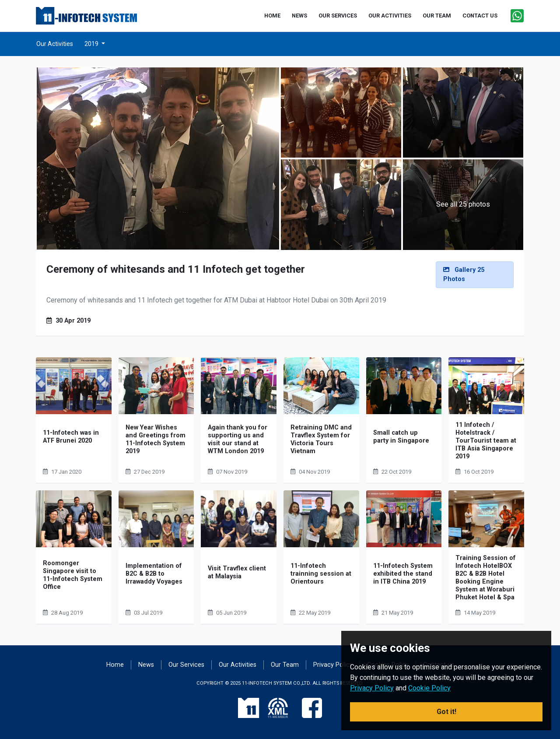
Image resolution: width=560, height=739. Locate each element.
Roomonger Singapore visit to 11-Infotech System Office (73, 575)
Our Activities (55, 44)
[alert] (475, 275)
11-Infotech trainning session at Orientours (321, 574)
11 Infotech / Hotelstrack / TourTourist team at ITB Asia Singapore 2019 (486, 441)
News (146, 665)
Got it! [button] (446, 712)
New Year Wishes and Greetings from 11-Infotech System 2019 (156, 439)
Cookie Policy (429, 688)
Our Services (186, 665)
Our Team (285, 665)
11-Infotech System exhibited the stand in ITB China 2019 (403, 574)
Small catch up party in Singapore (401, 437)
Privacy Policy (333, 665)
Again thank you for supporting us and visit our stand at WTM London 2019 (238, 439)
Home (115, 665)
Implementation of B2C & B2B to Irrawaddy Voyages (154, 574)
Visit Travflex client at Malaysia (237, 572)
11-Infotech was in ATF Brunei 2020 (71, 437)
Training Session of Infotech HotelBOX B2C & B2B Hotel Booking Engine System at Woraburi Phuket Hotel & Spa (486, 578)
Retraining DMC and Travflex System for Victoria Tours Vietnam (321, 439)
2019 (92, 44)
